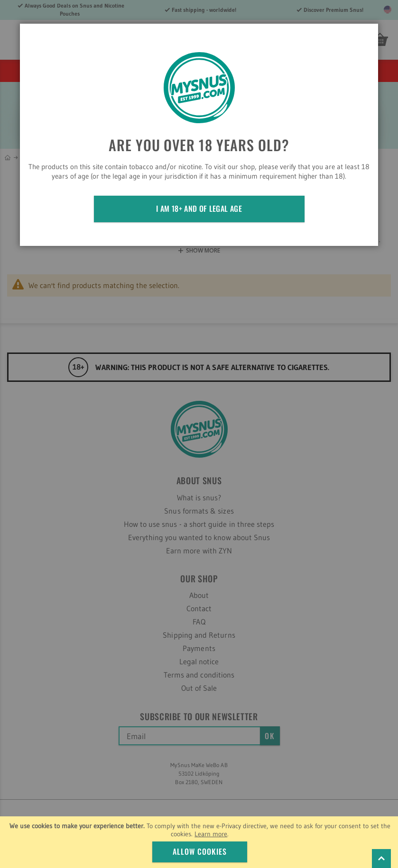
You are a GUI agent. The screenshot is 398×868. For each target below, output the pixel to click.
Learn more (211, 834)
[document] (200, 842)
